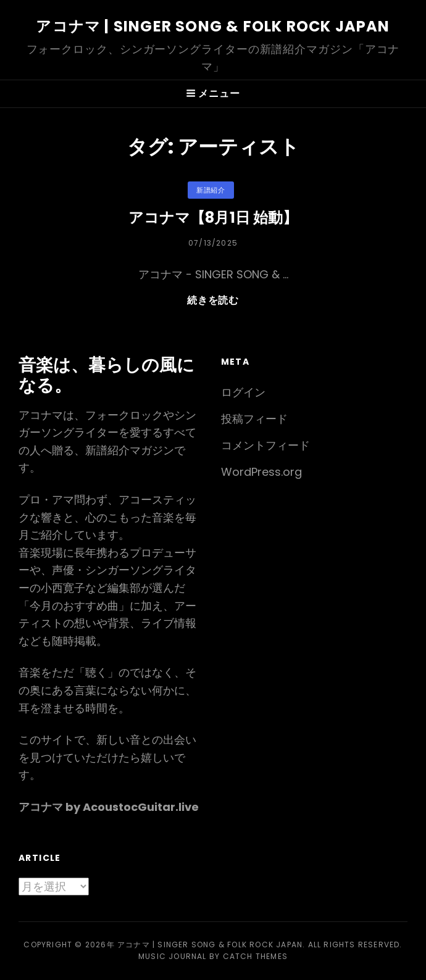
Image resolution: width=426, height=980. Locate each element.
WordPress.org (261, 472)
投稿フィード (254, 419)
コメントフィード (265, 445)
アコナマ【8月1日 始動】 (213, 218)
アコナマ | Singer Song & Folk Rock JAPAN (213, 26)
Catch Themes (255, 956)
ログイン (243, 392)
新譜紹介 (211, 190)
